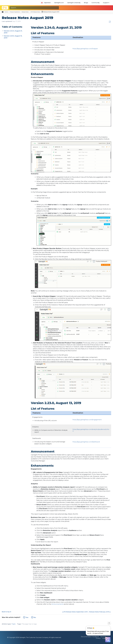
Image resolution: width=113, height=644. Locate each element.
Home (6, 12)
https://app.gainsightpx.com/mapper (85, 49)
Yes (27, 617)
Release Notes (25, 12)
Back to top (6, 612)
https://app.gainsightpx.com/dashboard (86, 442)
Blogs (86, 3)
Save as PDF (110, 22)
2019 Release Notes (35, 12)
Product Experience (15, 12)
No (35, 617)
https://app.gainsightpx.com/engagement (87, 420)
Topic (14, 624)
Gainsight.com (59, 3)
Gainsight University (74, 3)
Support (106, 3)
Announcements (57, 604)
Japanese (46, 3)
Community (96, 3)
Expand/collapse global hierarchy (4, 12)
